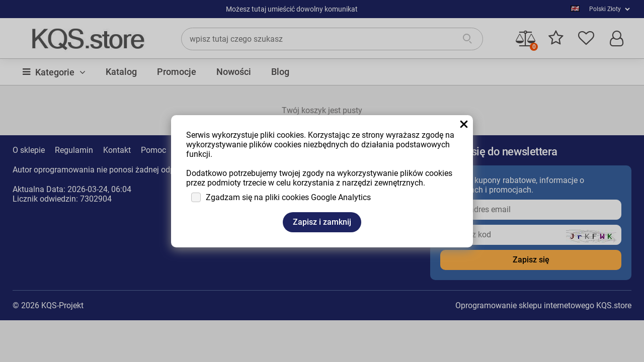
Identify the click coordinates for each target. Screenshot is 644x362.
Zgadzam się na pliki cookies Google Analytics (288, 197)
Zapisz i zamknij (322, 222)
